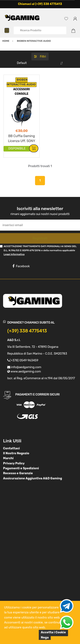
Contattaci (11, 448)
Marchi (8, 458)
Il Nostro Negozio (16, 453)
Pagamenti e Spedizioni (21, 468)
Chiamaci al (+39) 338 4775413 (40, 4)
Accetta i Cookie (53, 632)
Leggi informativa (14, 254)
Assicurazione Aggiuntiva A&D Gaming (33, 478)
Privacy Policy (14, 463)
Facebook (21, 266)
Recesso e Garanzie (18, 473)
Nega (45, 637)
